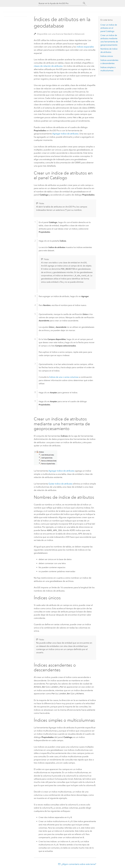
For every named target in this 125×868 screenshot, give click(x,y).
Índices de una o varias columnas (64, 377)
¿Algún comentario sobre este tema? (79, 863)
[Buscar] (84, 3)
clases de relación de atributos (48, 66)
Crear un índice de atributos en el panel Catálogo (109, 28)
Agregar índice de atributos (62, 471)
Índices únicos (107, 56)
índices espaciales (85, 47)
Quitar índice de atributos (60, 483)
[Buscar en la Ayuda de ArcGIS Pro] (60, 3)
